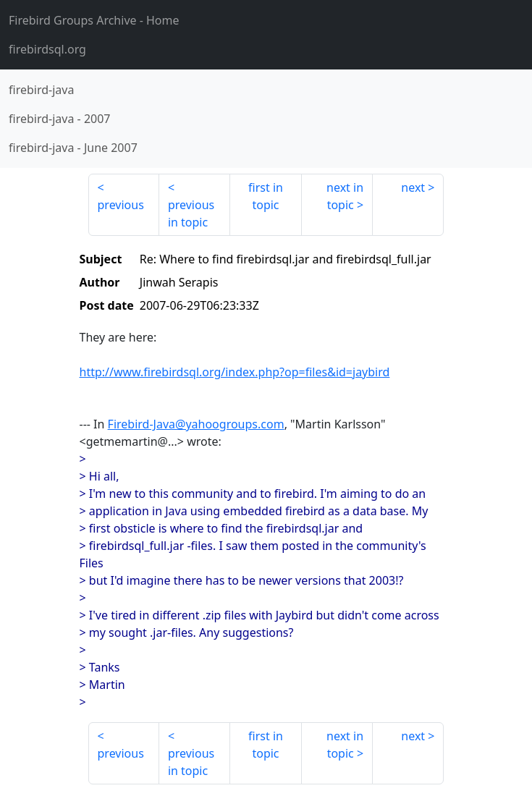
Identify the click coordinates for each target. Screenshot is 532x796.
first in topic (266, 196)
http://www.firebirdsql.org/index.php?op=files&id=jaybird (235, 372)
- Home (94, 20)
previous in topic (191, 213)
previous (121, 205)
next (413, 187)
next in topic (345, 196)
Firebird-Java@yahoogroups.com (196, 424)
